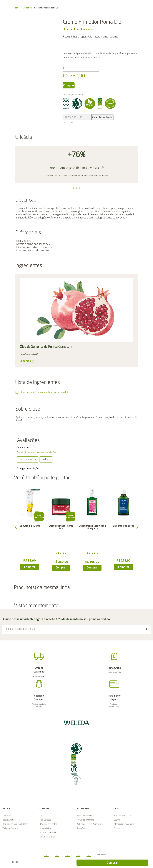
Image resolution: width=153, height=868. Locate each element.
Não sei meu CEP (68, 123)
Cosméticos (27, 8)
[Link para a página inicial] (17, 8)
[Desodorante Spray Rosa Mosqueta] (92, 527)
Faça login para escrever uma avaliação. (37, 453)
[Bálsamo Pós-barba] (124, 527)
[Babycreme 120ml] (30, 527)
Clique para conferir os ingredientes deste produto (42, 392)
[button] (74, 188)
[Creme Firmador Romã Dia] (61, 527)
